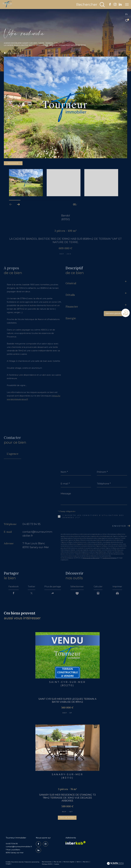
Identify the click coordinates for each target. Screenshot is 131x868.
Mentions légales (69, 862)
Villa (57, 43)
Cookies (57, 864)
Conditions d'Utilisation (110, 558)
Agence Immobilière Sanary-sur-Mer (20, 43)
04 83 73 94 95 (31, 524)
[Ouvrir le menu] (127, 5)
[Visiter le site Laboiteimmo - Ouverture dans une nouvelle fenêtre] (115, 864)
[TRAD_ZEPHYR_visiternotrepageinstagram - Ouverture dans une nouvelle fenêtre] (115, 5)
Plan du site (58, 862)
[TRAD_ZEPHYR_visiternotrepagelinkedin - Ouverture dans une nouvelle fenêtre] (120, 5)
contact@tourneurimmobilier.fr (19, 847)
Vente (41, 43)
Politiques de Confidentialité (91, 558)
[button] (18, 204)
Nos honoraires (47, 862)
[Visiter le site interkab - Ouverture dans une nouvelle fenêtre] (76, 843)
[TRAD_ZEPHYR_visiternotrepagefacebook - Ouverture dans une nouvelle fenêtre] (110, 5)
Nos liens (86, 862)
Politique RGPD (47, 864)
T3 (63, 43)
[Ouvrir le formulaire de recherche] (91, 5)
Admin (79, 862)
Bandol (50, 43)
